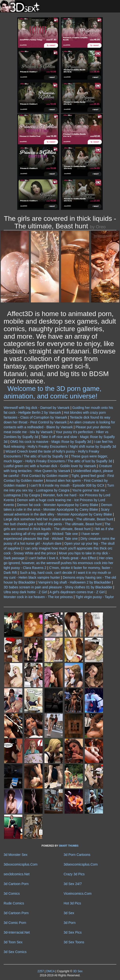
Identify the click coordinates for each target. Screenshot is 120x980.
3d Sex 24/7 (73, 884)
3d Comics (12, 894)
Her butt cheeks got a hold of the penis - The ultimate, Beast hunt (53, 524)
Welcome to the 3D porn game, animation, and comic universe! (53, 392)
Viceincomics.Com (78, 894)
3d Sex (69, 913)
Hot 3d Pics (72, 903)
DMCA (50, 971)
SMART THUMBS (69, 846)
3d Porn (70, 923)
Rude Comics (14, 903)
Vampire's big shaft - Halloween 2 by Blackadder (75, 582)
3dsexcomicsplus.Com (81, 864)
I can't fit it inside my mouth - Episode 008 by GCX (67, 485)
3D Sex (77, 971)
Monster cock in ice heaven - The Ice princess (38, 597)
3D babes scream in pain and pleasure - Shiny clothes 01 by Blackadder (58, 587)
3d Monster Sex (16, 855)
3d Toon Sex (13, 942)
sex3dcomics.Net (17, 874)
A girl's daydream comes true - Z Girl (77, 592)
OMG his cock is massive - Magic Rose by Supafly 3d (51, 442)
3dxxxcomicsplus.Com (21, 864)
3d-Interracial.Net (17, 932)
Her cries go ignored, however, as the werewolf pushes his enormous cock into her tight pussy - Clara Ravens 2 (58, 563)
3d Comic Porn (15, 923)
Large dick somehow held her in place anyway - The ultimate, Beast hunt (58, 519)
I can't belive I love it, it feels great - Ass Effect (62, 558)
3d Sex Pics (73, 932)
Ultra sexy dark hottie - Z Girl (25, 592)
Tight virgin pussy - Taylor (95, 597)
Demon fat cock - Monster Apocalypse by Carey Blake (58, 505)
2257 (41, 971)
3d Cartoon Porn (16, 884)
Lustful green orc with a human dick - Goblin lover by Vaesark (50, 466)
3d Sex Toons (74, 942)
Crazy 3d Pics (74, 874)
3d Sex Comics (15, 952)
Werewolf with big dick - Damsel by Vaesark (37, 408)
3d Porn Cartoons (77, 855)
